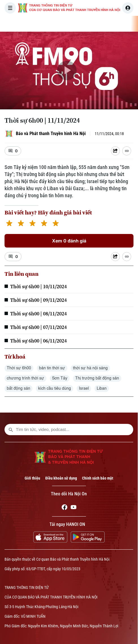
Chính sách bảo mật (98, 478)
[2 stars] (21, 224)
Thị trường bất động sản (97, 378)
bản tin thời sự (52, 368)
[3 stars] (32, 224)
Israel (84, 389)
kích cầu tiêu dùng (55, 389)
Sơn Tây (60, 378)
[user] (128, 8)
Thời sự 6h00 (19, 368)
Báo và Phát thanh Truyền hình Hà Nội (51, 134)
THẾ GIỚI (103, 24)
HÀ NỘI (81, 24)
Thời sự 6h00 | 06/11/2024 (38, 341)
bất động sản (19, 389)
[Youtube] (74, 508)
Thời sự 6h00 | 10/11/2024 (38, 286)
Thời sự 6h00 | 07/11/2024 (38, 327)
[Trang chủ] (40, 24)
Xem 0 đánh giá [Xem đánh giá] (69, 241)
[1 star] (9, 224)
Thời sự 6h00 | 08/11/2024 (38, 314)
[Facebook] (64, 508)
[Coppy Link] (127, 151)
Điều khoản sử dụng (61, 478)
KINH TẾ (127, 24)
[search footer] (11, 430)
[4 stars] (44, 224)
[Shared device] (115, 151)
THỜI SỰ (59, 24)
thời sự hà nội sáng (90, 368)
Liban (102, 389)
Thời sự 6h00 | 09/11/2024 (38, 300)
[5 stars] (56, 224)
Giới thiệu (32, 478)
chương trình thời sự (25, 378)
